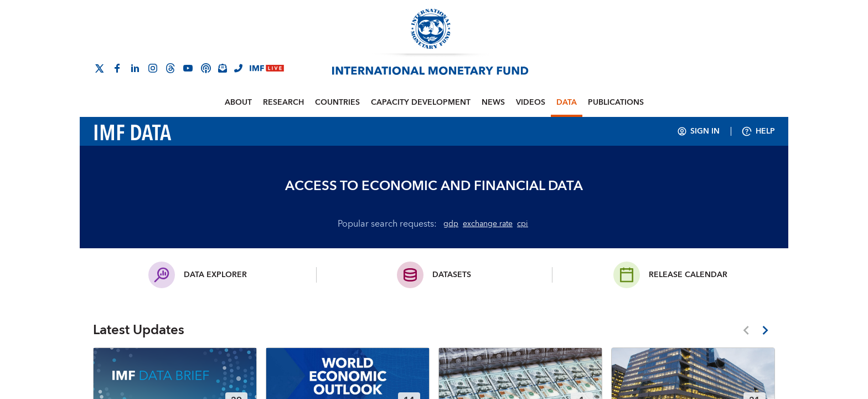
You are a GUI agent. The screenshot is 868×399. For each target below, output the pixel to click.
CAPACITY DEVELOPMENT (421, 103)
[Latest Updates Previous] (746, 330)
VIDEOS (531, 103)
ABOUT (238, 103)
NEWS (493, 103)
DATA (567, 103)
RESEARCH (283, 103)
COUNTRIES (337, 103)
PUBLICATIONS (616, 103)
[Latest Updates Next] (765, 330)
